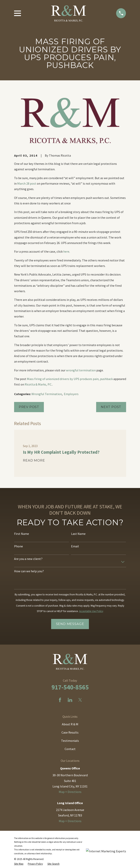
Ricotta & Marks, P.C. (38, 384)
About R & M (70, 724)
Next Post (111, 407)
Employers (71, 394)
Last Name (78, 534)
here (66, 251)
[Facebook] (60, 700)
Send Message (70, 624)
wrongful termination (81, 370)
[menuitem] (19, 864)
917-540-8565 (70, 687)
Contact (70, 749)
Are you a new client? (28, 559)
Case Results (70, 732)
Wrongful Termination (47, 394)
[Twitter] (80, 700)
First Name (22, 534)
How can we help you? (29, 571)
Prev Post (29, 407)
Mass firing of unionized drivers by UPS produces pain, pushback (70, 379)
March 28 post (27, 183)
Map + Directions (70, 792)
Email (75, 546)
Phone (19, 546)
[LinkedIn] (70, 700)
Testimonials (70, 741)
